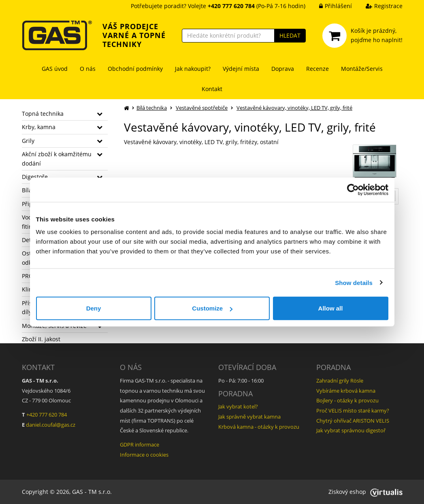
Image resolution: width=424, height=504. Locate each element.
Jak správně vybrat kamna (249, 417)
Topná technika (43, 114)
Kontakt (212, 89)
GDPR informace (140, 444)
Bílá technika (152, 108)
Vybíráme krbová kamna (346, 391)
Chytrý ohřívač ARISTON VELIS (353, 421)
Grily (28, 141)
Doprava (283, 69)
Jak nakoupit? (193, 69)
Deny (94, 308)
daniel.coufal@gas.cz (51, 425)
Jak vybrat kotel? (238, 406)
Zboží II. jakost (41, 339)
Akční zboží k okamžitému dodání (57, 158)
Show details (354, 282)
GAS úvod (55, 69)
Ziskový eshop (365, 492)
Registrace (378, 6)
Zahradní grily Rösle (340, 381)
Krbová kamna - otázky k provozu (259, 427)
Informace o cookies (144, 455)
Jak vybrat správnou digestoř (351, 430)
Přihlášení (329, 6)
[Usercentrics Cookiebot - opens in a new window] (353, 189)
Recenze (317, 69)
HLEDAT (290, 35)
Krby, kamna (39, 127)
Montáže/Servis (362, 69)
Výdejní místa (241, 69)
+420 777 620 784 (47, 415)
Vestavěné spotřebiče (202, 108)
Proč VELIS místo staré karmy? (353, 410)
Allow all (331, 308)
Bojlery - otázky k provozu (347, 400)
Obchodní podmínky (135, 69)
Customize (212, 308)
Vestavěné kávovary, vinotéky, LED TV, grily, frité (294, 108)
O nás (88, 69)
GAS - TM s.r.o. (92, 492)
